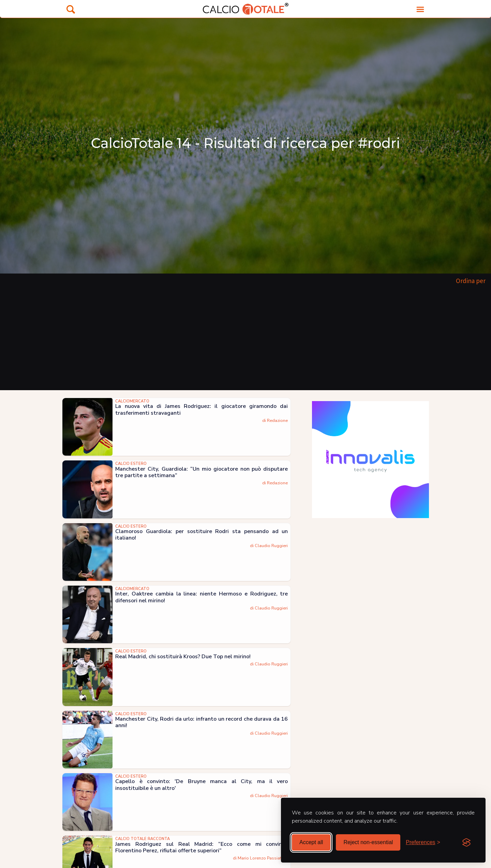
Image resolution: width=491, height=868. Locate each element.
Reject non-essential (368, 842)
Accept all (311, 842)
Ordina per (471, 281)
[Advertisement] (245, 339)
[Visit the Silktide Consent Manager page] (466, 842)
